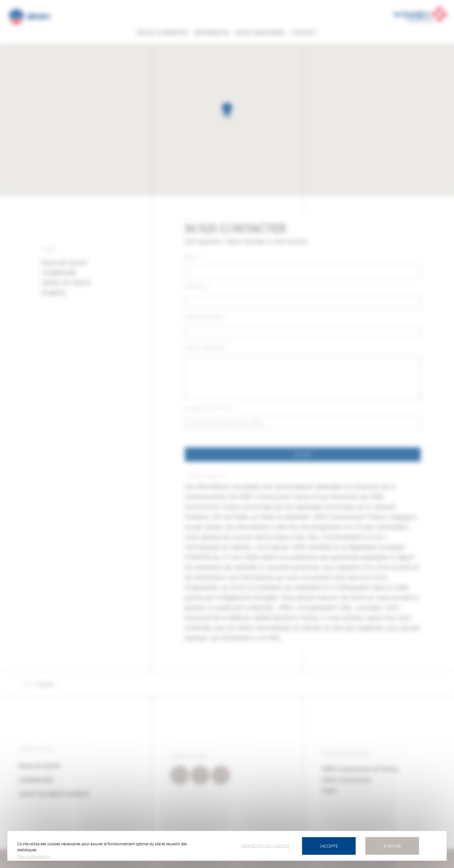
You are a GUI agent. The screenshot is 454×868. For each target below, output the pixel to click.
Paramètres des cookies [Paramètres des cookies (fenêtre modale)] (265, 845)
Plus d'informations (34, 856)
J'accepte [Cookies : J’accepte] (329, 846)
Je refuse (392, 846)
